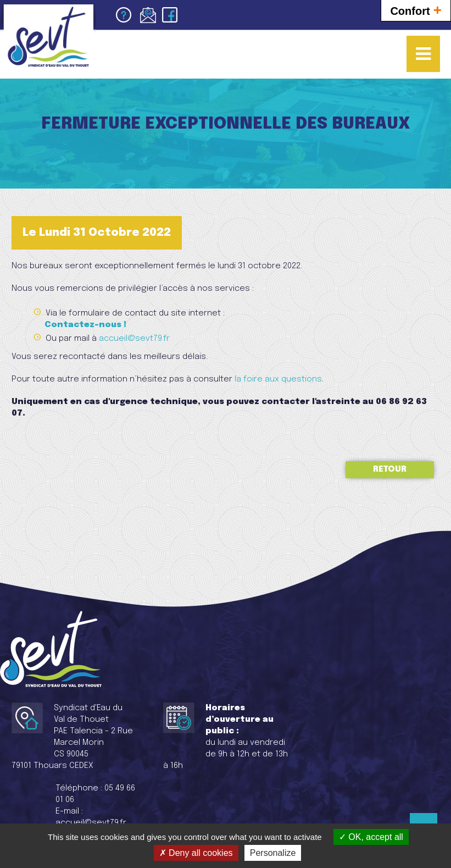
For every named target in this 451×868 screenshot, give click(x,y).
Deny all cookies (196, 853)
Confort (416, 10)
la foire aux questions (278, 379)
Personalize (273, 853)
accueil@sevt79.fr (134, 339)
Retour (390, 469)
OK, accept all (371, 837)
